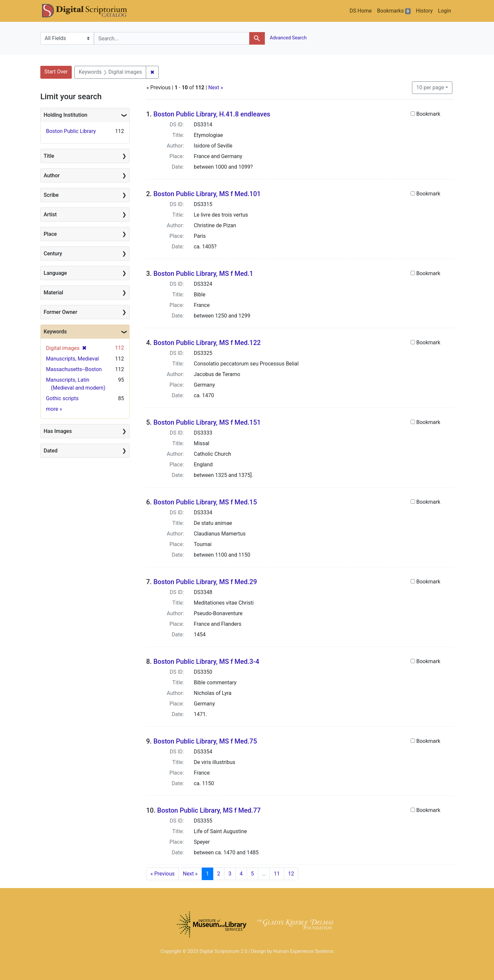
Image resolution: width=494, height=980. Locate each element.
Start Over (56, 72)
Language (55, 273)
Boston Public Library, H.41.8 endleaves (212, 114)
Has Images (58, 431)
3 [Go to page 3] (230, 874)
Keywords (55, 332)
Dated (51, 451)
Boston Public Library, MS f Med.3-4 (206, 661)
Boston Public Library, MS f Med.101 (207, 194)
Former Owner (61, 312)
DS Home (361, 11)
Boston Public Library (71, 131)
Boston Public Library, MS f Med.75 (205, 741)
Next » (216, 87)
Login (445, 11)
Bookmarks (394, 11)
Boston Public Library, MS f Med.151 (207, 422)
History (424, 11)
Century (53, 254)
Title (49, 156)
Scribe (51, 195)
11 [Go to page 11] (277, 874)
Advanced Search (288, 38)
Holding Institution (65, 115)
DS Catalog (90, 11)
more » (54, 409)
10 (430, 87)
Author (52, 175)
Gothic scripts (62, 398)
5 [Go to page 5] (252, 874)
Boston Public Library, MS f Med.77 (209, 810)
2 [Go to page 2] (219, 874)
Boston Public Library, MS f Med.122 (207, 343)
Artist (50, 214)
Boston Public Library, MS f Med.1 (203, 274)
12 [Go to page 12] (291, 874)
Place (50, 234)
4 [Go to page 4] (241, 874)
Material (53, 293)
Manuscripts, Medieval (72, 359)
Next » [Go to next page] (190, 874)
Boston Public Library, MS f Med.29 (205, 582)
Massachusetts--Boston (74, 369)
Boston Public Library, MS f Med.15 (205, 502)
